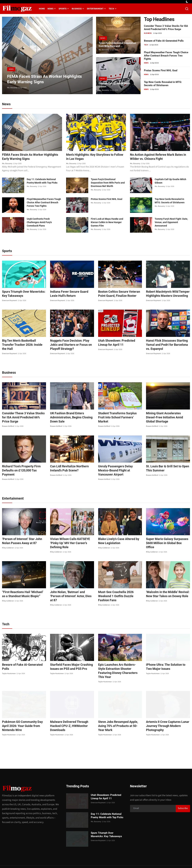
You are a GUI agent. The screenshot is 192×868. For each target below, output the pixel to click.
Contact (111, 859)
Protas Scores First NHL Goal (161, 70)
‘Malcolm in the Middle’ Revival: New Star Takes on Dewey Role (165, 586)
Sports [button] (64, 9)
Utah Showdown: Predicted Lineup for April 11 (119, 343)
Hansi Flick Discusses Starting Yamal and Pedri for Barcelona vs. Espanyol (167, 345)
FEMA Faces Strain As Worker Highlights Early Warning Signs (25, 157)
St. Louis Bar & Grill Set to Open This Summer (165, 469)
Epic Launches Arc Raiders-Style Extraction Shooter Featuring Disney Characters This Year (118, 657)
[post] (47, 55)
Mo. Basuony (12, 88)
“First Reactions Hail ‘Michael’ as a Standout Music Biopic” (23, 586)
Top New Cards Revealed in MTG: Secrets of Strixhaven (163, 84)
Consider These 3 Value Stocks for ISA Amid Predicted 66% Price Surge (166, 28)
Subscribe (183, 793)
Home (42, 9)
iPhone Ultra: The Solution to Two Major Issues (167, 655)
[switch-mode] (187, 2)
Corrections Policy (178, 859)
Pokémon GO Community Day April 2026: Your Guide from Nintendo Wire (23, 710)
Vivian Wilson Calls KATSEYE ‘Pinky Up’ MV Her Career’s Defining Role (72, 538)
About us (141, 859)
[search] (187, 9)
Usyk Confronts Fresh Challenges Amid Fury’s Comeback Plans (39, 223)
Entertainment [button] (96, 9)
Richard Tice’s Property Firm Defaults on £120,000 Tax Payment (24, 469)
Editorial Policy (157, 859)
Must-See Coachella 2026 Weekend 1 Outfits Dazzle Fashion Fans (120, 586)
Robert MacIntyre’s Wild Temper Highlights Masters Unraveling (166, 294)
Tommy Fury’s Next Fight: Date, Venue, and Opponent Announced (171, 223)
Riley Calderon (8, 544)
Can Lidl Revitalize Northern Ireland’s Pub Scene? (67, 469)
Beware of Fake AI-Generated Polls (164, 41)
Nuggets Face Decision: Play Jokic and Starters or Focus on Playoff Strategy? (71, 345)
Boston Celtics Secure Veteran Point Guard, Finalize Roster (117, 294)
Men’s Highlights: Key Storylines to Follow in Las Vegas (92, 157)
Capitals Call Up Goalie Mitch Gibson (116, 84)
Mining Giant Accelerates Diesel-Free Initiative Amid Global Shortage (166, 418)
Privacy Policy (126, 859)
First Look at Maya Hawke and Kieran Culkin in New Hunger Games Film (107, 223)
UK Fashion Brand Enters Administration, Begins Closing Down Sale (69, 418)
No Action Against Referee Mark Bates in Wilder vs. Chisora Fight (159, 157)
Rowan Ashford (8, 427)
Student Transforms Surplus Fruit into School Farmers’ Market (119, 416)
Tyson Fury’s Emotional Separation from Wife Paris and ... (118, 42)
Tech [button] (113, 9)
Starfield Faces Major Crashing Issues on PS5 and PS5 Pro (69, 655)
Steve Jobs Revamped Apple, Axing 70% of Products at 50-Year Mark (120, 708)
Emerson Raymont (9, 301)
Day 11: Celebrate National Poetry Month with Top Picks (42, 182)
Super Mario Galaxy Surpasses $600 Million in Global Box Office (166, 538)
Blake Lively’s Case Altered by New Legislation (120, 538)
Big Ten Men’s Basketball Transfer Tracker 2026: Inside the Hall (23, 343)
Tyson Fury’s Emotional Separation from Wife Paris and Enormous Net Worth (108, 183)
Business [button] (78, 9)
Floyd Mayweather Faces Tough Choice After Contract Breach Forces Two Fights (166, 56)
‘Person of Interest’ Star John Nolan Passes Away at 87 (20, 538)
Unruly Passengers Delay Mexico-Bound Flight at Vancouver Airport (119, 469)
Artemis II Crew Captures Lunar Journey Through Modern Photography (165, 710)
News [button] (52, 9)
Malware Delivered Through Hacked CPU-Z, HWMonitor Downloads (67, 710)
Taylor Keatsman (9, 658)
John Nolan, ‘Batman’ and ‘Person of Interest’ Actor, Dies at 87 (71, 586)
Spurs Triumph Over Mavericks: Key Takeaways (21, 294)
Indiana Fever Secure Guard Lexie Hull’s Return (71, 294)
